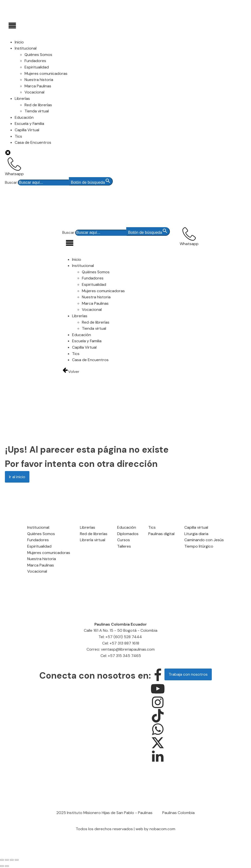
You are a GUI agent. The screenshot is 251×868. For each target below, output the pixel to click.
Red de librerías (38, 105)
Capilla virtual (196, 527)
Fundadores (35, 61)
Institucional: (38, 527)
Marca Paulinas (38, 86)
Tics (18, 136)
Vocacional (34, 92)
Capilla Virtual (27, 130)
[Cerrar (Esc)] (17, 860)
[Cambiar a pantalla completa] (7, 860)
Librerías (22, 99)
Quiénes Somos (38, 55)
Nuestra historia (39, 80)
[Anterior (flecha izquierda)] (2, 866)
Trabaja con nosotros (188, 674)
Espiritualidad (37, 67)
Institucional (26, 48)
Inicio (19, 42)
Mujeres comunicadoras (46, 73)
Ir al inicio (17, 477)
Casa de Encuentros (33, 142)
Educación (24, 117)
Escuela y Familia (29, 124)
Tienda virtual (37, 111)
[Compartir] (12, 860)
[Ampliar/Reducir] (2, 860)
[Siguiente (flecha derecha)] (7, 866)
